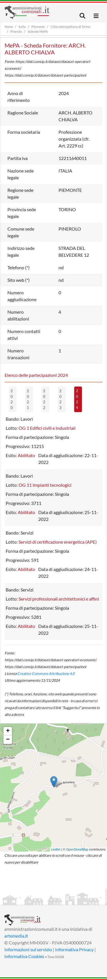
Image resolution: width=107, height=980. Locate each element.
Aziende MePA (38, 31)
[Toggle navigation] (82, 16)
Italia (22, 27)
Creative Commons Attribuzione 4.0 (46, 673)
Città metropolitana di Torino (70, 27)
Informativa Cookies (24, 956)
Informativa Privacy (74, 949)
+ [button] (8, 731)
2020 (12, 399)
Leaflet (56, 849)
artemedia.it (16, 936)
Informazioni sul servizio (28, 949)
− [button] (8, 740)
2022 (44, 399)
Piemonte (38, 27)
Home (9, 27)
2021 (28, 399)
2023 (60, 399)
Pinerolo (16, 31)
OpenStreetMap (77, 849)
